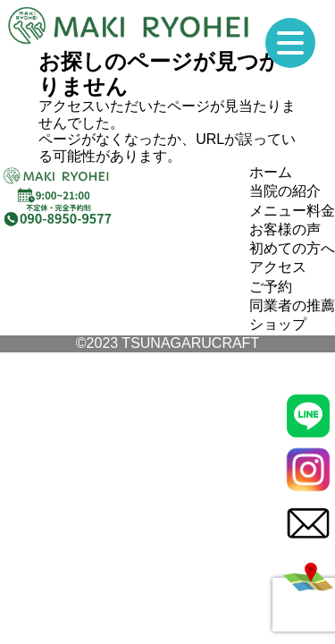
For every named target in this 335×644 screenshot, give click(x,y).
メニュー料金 (292, 211)
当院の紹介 (285, 191)
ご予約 (271, 287)
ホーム (271, 172)
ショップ (278, 324)
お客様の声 (285, 229)
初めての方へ (292, 248)
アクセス (278, 267)
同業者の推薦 (292, 305)
